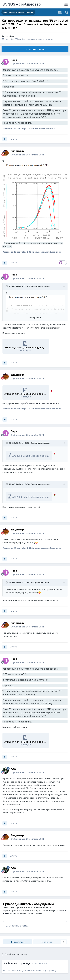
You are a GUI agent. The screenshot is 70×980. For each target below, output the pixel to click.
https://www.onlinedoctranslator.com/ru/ (39, 403)
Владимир (17, 151)
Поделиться (17, 942)
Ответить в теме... (17, 926)
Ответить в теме (35, 49)
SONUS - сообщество (21, 4)
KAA (13, 769)
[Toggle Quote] (7, 286)
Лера (12, 36)
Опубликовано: (27, 63)
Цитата (13, 139)
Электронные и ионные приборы (38, 39)
